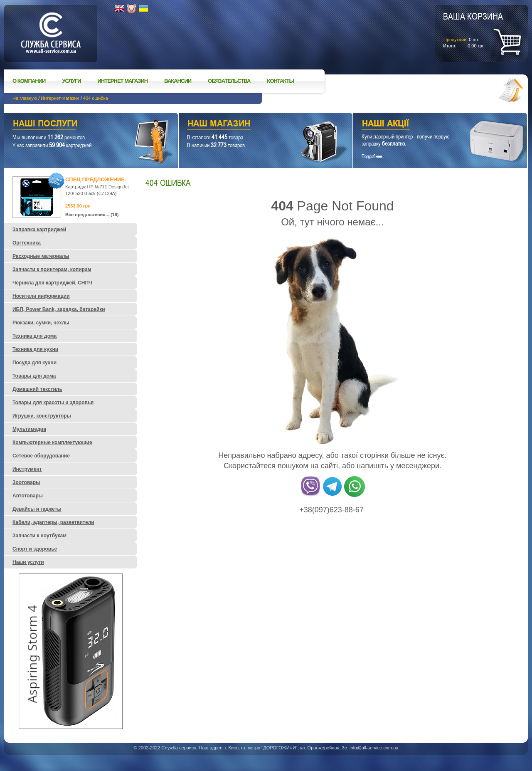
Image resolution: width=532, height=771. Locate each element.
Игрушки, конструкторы (42, 416)
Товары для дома (34, 376)
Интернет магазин (123, 81)
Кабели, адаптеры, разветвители (53, 522)
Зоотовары (26, 482)
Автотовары (28, 496)
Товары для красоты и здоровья (53, 403)
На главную (25, 98)
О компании (29, 81)
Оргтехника (27, 243)
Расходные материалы (41, 256)
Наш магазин (251, 125)
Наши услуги (81, 125)
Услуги (71, 81)
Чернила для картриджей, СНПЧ (52, 283)
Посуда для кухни (34, 363)
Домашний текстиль (37, 389)
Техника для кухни (35, 349)
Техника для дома (34, 336)
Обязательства (229, 81)
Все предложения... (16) (92, 215)
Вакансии (178, 81)
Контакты (280, 81)
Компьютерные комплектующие (52, 442)
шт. (473, 30)
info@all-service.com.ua (374, 748)
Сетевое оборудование (41, 456)
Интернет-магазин (60, 98)
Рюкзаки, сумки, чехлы (41, 323)
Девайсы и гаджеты (37, 509)
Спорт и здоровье (35, 549)
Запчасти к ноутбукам (39, 536)
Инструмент (27, 469)
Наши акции (429, 125)
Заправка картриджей (39, 230)
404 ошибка (96, 98)
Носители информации (41, 296)
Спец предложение (95, 179)
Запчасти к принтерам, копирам (52, 269)
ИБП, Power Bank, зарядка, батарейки (59, 309)
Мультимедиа (29, 429)
